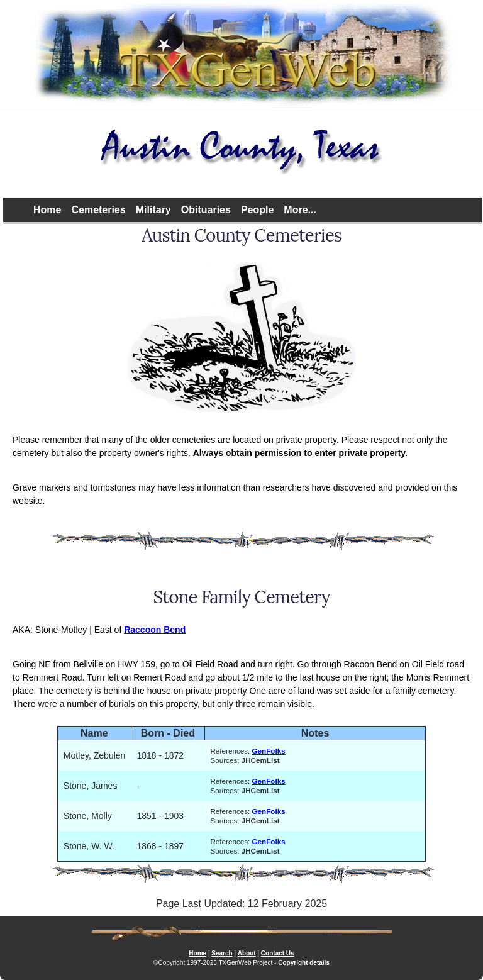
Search (222, 953)
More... (300, 210)
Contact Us (278, 953)
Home (47, 210)
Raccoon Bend (155, 630)
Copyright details (304, 963)
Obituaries (206, 210)
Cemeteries (98, 210)
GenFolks (269, 751)
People (257, 210)
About (247, 953)
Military (153, 210)
